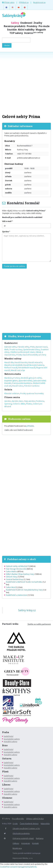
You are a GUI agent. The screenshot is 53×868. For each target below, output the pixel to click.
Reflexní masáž (11, 368)
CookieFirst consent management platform (18, 867)
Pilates (29, 404)
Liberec (6, 785)
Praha (6, 732)
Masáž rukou (18, 386)
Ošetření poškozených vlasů (22, 352)
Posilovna (40, 401)
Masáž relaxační (35, 362)
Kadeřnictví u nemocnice (17, 595)
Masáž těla (9, 362)
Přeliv (33, 347)
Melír (7, 349)
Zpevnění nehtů (25, 381)
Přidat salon (8, 2)
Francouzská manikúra (22, 383)
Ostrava (7, 759)
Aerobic (8, 401)
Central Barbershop (15, 579)
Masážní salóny (13, 359)
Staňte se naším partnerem (39, 624)
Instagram (26, 843)
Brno (5, 745)
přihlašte (30, 426)
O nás (15, 824)
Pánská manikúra (32, 386)
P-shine (17, 378)
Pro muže (44, 26)
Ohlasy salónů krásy (35, 819)
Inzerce (34, 33)
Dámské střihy (11, 347)
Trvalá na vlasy (16, 349)
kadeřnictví (9, 736)
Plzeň (5, 772)
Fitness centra (12, 397)
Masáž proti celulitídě (13, 365)
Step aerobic (29, 401)
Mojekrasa (17, 848)
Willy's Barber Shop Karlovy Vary (20, 574)
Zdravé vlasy (12, 577)
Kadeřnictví (11, 343)
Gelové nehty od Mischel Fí (18, 566)
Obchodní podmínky (21, 833)
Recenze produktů (15, 26)
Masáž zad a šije (18, 370)
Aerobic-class (17, 401)
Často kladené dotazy (29, 824)
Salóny (15, 23)
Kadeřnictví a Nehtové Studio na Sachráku (24, 582)
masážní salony (11, 741)
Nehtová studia (13, 374)
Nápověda (45, 824)
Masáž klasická (21, 362)
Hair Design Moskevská (16, 569)
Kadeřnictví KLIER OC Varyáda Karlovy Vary (24, 590)
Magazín (41, 30)
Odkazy (16, 843)
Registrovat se (39, 2)
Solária (8, 390)
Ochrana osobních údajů (23, 838)
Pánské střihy (23, 347)
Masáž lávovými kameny (34, 365)
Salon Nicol (11, 587)
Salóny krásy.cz (27, 610)
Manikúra (8, 378)
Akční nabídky (26, 30)
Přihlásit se (24, 2)
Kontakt (35, 843)
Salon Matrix (11, 571)
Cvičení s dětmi (19, 404)
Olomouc (7, 798)
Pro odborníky (18, 819)
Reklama (40, 838)
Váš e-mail (7, 221)
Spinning (8, 404)
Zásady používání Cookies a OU (26, 828)
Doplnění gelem (11, 381)
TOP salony (16, 33)
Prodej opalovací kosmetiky (32, 393)
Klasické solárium (12, 393)
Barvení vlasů (42, 347)
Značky (38, 23)
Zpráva (5, 232)
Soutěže (12, 30)
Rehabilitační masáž (27, 368)
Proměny (32, 26)
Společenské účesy (32, 349)
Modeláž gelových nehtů (31, 378)
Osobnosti (26, 23)
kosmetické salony (12, 739)
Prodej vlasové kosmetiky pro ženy (31, 355)
